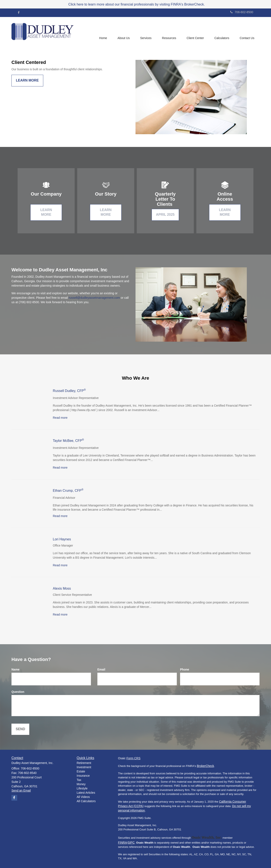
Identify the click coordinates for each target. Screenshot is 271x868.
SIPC (131, 843)
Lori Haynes (62, 539)
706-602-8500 (242, 12)
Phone (185, 669)
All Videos (83, 797)
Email (101, 669)
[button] (123, 32)
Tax (79, 780)
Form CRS (133, 758)
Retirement (84, 763)
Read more (60, 418)
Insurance (83, 776)
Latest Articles (86, 793)
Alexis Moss (62, 588)
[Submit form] (20, 729)
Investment (84, 767)
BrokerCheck (205, 766)
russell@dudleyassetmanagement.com (94, 298)
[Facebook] (19, 13)
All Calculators (86, 801)
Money (81, 784)
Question (18, 692)
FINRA (123, 843)
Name (15, 669)
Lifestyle (82, 788)
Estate (81, 771)
